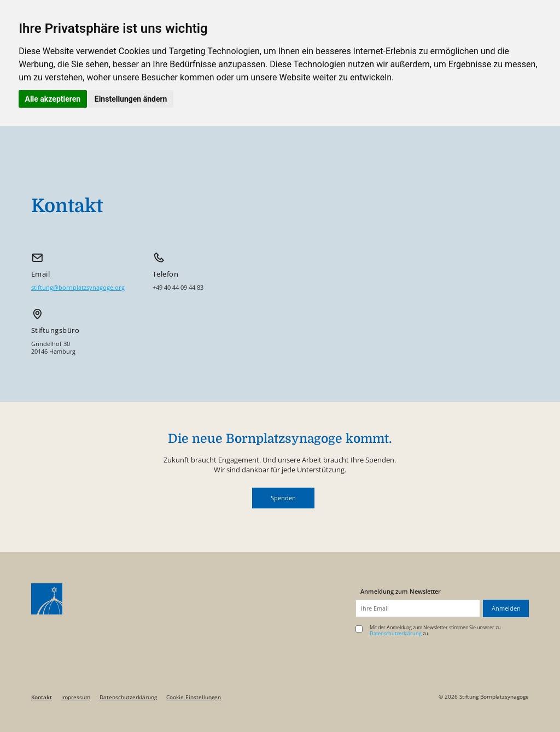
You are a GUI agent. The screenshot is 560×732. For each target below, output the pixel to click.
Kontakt (42, 697)
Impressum (76, 697)
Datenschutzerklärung (128, 697)
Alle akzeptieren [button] (53, 99)
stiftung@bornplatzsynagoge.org (78, 288)
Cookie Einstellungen (194, 697)
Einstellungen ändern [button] (131, 99)
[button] (283, 498)
